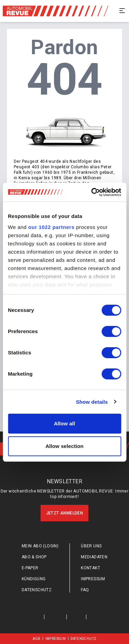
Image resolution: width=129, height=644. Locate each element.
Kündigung (34, 579)
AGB (37, 639)
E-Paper (30, 568)
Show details (92, 402)
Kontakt (90, 568)
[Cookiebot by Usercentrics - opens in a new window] (92, 192)
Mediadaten (94, 557)
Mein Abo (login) (40, 546)
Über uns (91, 546)
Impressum (93, 579)
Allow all (65, 423)
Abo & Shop (34, 557)
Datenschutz (37, 590)
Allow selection (64, 446)
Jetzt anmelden (65, 513)
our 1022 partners (51, 227)
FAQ (85, 590)
